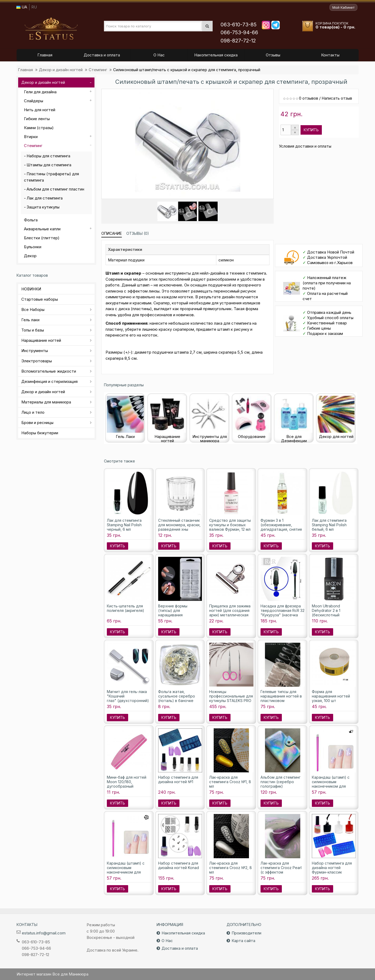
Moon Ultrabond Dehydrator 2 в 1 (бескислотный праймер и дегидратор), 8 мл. (329, 615)
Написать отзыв (337, 98)
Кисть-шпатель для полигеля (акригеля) (126, 608)
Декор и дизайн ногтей (61, 70)
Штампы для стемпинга (49, 165)
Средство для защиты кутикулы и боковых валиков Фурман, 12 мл (230, 525)
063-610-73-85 (239, 25)
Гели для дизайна (40, 92)
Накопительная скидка (183, 933)
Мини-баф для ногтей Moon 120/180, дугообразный (127, 782)
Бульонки (33, 247)
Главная (25, 70)
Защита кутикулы (43, 207)
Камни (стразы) (39, 128)
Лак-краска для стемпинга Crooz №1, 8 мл (230, 782)
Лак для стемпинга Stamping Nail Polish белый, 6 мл (329, 525)
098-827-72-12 (238, 41)
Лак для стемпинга (45, 198)
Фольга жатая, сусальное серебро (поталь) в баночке (177, 696)
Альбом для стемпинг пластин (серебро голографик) (281, 782)
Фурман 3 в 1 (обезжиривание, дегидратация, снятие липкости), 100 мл (281, 527)
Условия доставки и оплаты (305, 146)
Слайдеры (34, 101)
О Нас (167, 941)
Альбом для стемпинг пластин (55, 189)
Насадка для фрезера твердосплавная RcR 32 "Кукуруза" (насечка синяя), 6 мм (282, 613)
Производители (246, 933)
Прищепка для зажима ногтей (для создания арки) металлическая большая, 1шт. (230, 613)
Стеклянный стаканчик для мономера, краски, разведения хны (179, 525)
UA (22, 7)
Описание (112, 233)
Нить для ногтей (40, 110)
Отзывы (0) (138, 233)
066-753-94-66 (239, 33)
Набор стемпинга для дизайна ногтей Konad (179, 865)
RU (34, 7)
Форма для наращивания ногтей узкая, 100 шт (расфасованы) (331, 698)
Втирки (31, 137)
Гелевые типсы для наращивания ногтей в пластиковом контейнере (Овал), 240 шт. (281, 701)
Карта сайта (243, 941)
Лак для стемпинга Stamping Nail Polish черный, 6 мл (124, 525)
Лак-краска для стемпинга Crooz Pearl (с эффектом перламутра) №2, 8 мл (281, 870)
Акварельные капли (42, 229)
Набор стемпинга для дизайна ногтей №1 (178, 779)
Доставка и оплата (180, 948)
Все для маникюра (51, 29)
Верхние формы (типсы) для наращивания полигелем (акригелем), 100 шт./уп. (180, 615)
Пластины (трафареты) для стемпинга (51, 177)
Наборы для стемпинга (48, 156)
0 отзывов (309, 98)
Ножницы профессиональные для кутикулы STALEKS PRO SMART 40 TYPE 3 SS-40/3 (231, 701)
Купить (311, 130)
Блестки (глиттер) (42, 238)
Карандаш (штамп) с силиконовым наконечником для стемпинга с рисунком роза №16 (127, 872)
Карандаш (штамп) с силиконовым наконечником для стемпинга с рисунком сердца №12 (332, 786)
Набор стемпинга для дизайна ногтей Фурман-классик (332, 868)
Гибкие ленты (37, 119)
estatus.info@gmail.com (44, 933)
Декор (30, 256)
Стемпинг (98, 70)
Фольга (31, 220)
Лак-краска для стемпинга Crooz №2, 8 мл (231, 868)
